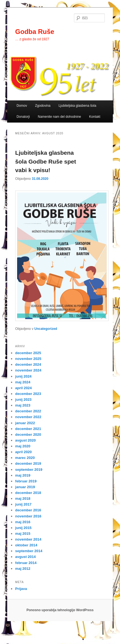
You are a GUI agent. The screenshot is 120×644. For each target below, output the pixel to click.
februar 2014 (26, 563)
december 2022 (28, 411)
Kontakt (95, 117)
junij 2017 (23, 504)
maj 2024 (23, 382)
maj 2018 (23, 499)
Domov (22, 106)
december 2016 (28, 510)
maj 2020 (23, 446)
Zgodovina (43, 106)
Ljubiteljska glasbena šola (77, 106)
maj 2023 (23, 405)
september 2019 (29, 470)
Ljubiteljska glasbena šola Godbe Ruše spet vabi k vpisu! (46, 161)
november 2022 (28, 417)
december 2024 (28, 364)
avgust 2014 (25, 557)
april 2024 (23, 388)
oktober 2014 (26, 545)
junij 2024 (23, 376)
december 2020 (28, 435)
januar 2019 (25, 487)
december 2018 (28, 493)
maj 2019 (23, 475)
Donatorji (23, 117)
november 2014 (28, 539)
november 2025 (28, 359)
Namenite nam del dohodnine (59, 117)
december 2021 (28, 429)
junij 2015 (23, 528)
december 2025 (28, 353)
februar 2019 (26, 481)
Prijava (21, 589)
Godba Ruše (35, 32)
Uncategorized (46, 329)
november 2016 (28, 516)
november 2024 (28, 370)
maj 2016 (23, 522)
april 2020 (23, 452)
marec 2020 (25, 458)
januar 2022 (25, 423)
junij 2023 (23, 400)
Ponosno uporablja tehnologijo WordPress (60, 610)
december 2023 (28, 394)
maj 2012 (23, 569)
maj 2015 (23, 534)
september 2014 (29, 551)
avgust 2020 (25, 440)
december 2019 (28, 463)
